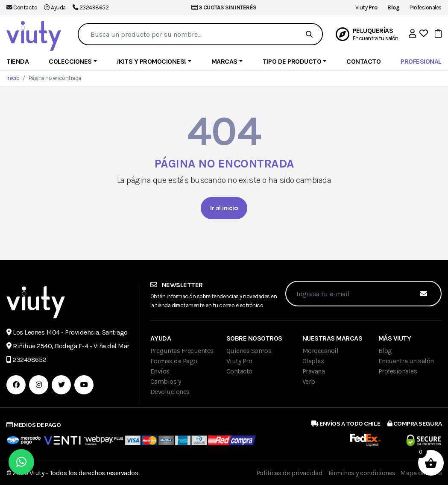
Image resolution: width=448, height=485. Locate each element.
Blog (385, 351)
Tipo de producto (292, 61)
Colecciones (70, 61)
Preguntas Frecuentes (182, 351)
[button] (413, 33)
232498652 (94, 7)
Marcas (224, 61)
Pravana (314, 371)
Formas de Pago (174, 361)
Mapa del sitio (421, 473)
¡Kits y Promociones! (152, 61)
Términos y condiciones (362, 473)
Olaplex (313, 361)
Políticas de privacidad (290, 473)
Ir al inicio (224, 208)
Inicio (13, 78)
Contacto (25, 7)
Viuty (366, 7)
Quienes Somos (249, 351)
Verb (309, 381)
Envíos (160, 371)
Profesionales (426, 7)
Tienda (18, 61)
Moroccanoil (321, 351)
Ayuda (58, 7)
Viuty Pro (239, 361)
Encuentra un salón (406, 361)
